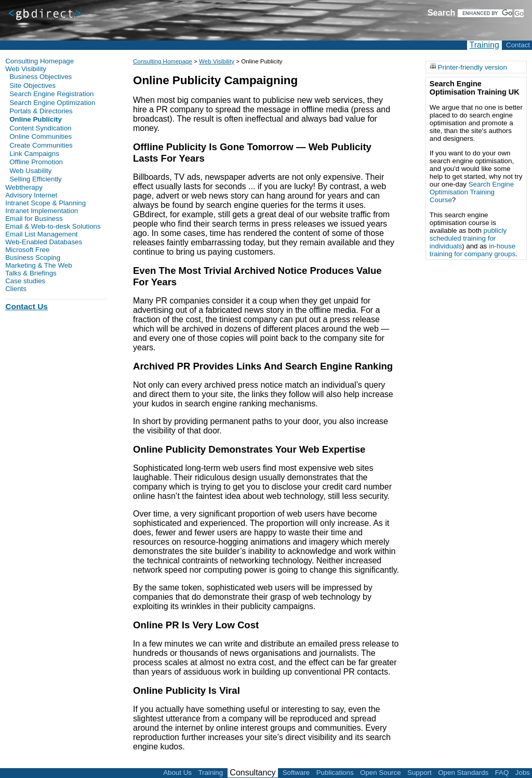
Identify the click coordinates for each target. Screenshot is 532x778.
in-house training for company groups (473, 250)
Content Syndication (40, 128)
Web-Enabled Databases (44, 242)
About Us (177, 773)
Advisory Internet (31, 195)
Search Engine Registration (51, 94)
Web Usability (30, 171)
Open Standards (463, 773)
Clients (16, 289)
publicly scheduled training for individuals (468, 238)
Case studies (25, 281)
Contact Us (26, 306)
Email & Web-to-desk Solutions (53, 226)
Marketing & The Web (38, 265)
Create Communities (41, 145)
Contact (518, 45)
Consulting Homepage (163, 61)
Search (441, 13)
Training (484, 45)
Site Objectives (32, 85)
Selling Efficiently (36, 179)
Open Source (381, 773)
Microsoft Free (27, 250)
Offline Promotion (36, 162)
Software (296, 773)
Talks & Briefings (31, 273)
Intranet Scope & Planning (45, 203)
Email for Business (34, 219)
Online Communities (41, 136)
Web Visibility (217, 61)
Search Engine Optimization (52, 103)
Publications (335, 773)
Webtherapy (24, 187)
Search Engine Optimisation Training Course (472, 192)
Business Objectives (41, 77)
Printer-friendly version (473, 67)
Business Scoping (33, 258)
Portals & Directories (41, 111)
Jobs (523, 773)
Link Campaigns (34, 154)
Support (420, 773)
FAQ (502, 773)
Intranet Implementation (42, 211)
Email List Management (41, 234)
